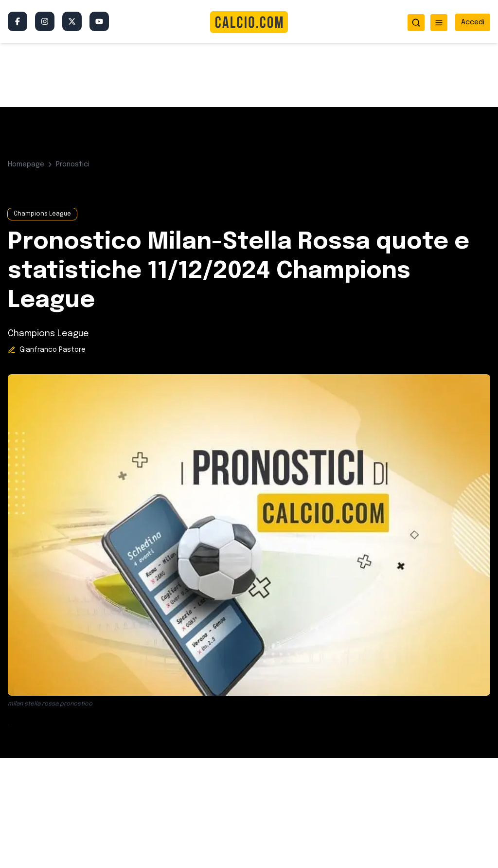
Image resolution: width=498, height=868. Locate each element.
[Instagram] (45, 21)
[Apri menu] (439, 23)
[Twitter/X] (72, 21)
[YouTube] (99, 21)
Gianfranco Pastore (53, 350)
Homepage (26, 164)
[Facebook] (18, 21)
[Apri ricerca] (416, 23)
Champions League (42, 214)
